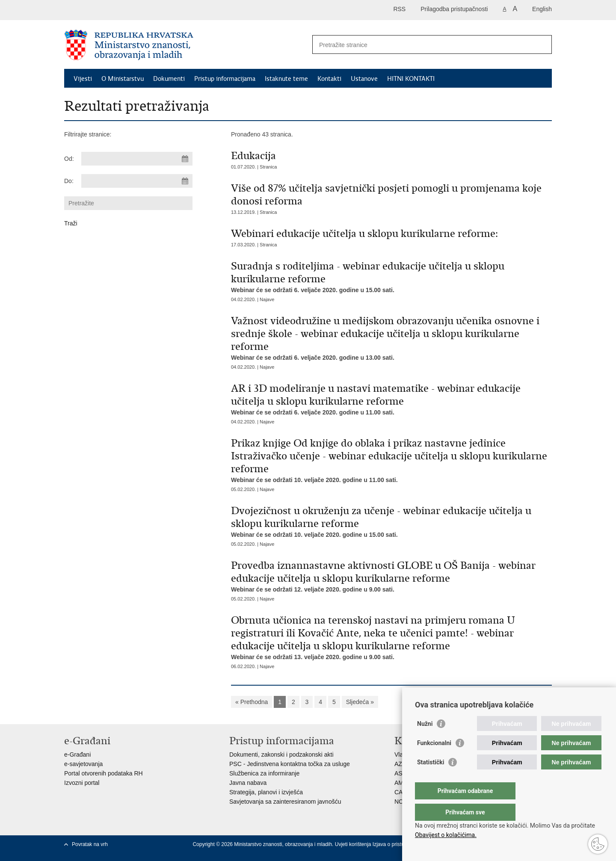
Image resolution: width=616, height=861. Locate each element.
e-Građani (77, 754)
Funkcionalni (434, 760)
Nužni (425, 741)
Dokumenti (169, 79)
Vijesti (83, 79)
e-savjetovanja (83, 764)
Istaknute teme (286, 79)
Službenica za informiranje (264, 773)
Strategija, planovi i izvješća (266, 792)
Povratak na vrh (90, 844)
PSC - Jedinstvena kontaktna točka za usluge (290, 764)
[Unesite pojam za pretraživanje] (423, 45)
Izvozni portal (82, 783)
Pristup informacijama (225, 79)
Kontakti (329, 79)
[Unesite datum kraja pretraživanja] (137, 181)
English (542, 9)
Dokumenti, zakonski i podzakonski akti (281, 754)
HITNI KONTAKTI (411, 79)
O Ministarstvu (123, 79)
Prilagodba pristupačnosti (454, 9)
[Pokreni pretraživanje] (542, 44)
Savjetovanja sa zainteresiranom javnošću (285, 802)
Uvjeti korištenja (354, 844)
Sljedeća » (360, 702)
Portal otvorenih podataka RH (104, 773)
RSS (399, 9)
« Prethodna (252, 702)
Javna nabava (248, 783)
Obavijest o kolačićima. (446, 835)
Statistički (431, 779)
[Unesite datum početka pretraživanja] (137, 159)
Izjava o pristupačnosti (398, 844)
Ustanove (364, 79)
